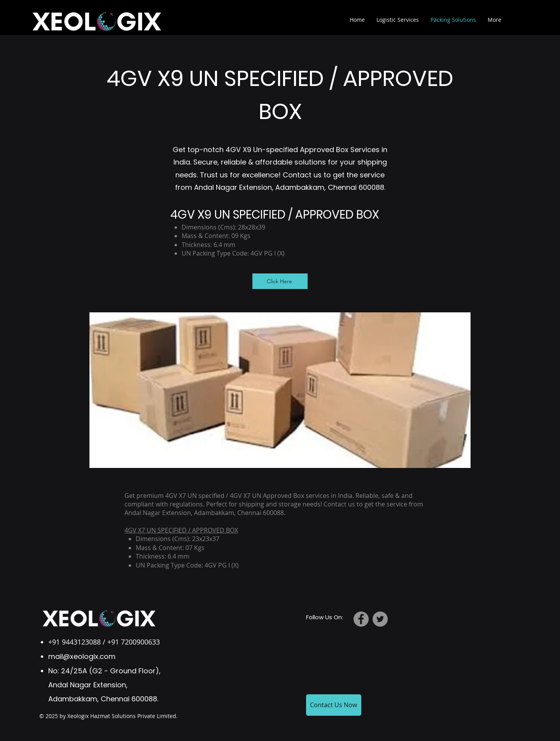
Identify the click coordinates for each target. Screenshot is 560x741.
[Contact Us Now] (334, 705)
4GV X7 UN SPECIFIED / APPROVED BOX (181, 530)
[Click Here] (280, 281)
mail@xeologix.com (82, 656)
